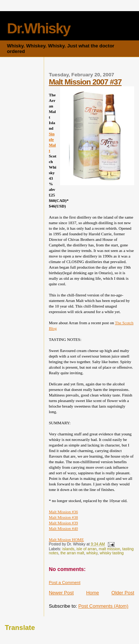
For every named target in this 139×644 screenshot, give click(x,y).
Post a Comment (65, 582)
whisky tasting (112, 553)
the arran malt (72, 553)
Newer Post (61, 593)
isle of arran (86, 549)
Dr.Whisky (39, 28)
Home (92, 593)
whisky (92, 553)
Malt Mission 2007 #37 (85, 82)
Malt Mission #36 (64, 512)
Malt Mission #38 (64, 517)
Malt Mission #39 (64, 523)
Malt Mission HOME (67, 540)
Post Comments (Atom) (103, 606)
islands (68, 549)
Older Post (123, 593)
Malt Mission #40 (64, 528)
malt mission (109, 549)
